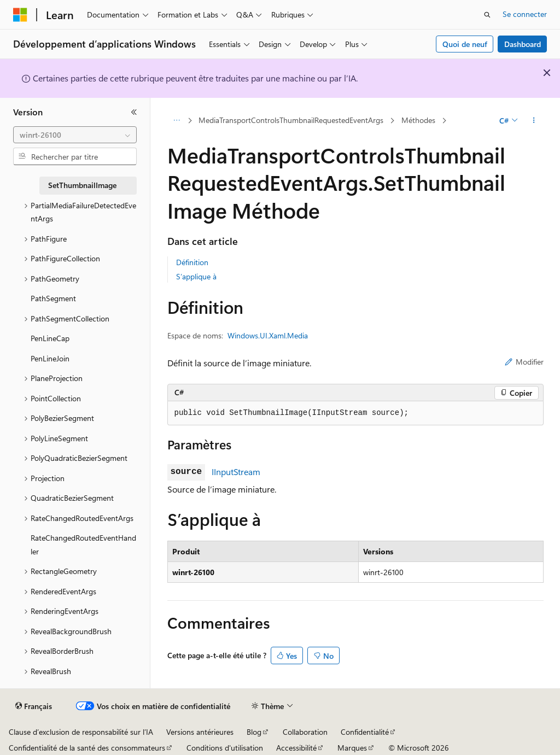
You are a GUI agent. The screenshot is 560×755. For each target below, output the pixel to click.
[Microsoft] (20, 15)
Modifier (524, 362)
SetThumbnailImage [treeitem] (82, 185)
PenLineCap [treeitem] (50, 338)
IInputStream (236, 472)
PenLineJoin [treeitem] (50, 358)
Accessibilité (296, 748)
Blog (254, 732)
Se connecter (525, 14)
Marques (352, 748)
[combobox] (75, 135)
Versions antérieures (200, 732)
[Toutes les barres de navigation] (177, 121)
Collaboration (305, 732)
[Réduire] (134, 112)
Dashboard (523, 44)
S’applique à (196, 276)
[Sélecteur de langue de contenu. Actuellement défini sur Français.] (34, 706)
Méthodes (418, 120)
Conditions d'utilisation (225, 748)
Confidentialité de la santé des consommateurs (87, 748)
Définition (192, 262)
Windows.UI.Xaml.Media (268, 335)
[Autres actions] (533, 121)
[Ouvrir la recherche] (487, 15)
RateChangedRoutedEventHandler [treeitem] (83, 545)
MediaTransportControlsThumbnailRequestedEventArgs (291, 120)
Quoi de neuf (465, 44)
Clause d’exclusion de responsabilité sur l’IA (81, 732)
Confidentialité (365, 732)
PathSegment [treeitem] (53, 298)
